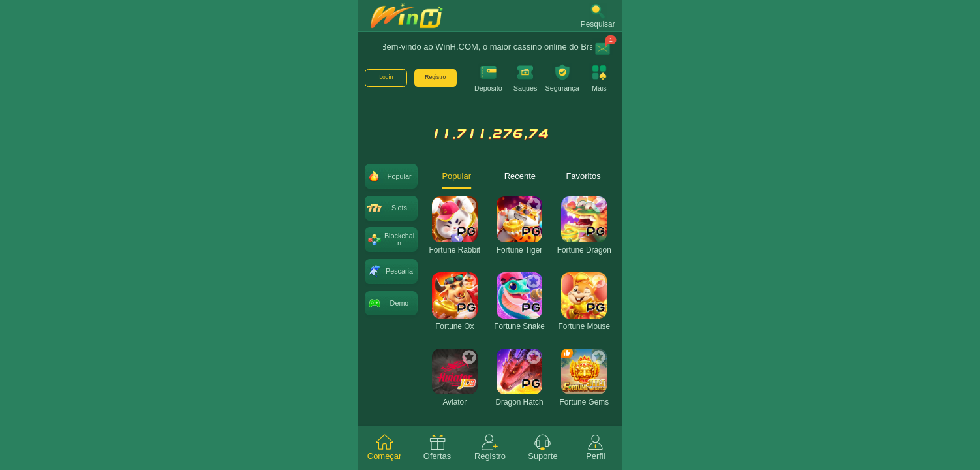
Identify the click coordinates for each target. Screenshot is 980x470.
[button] (598, 16)
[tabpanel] (520, 325)
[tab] (385, 448)
